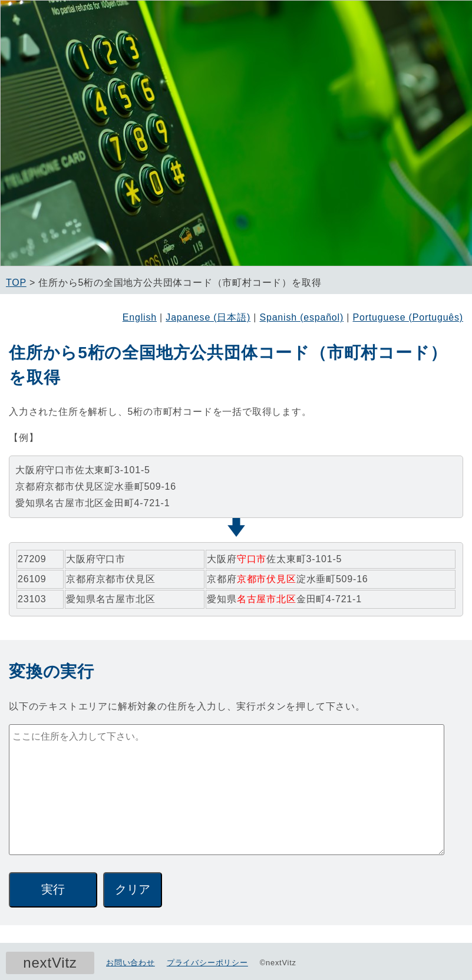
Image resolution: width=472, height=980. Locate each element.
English (140, 317)
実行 (53, 889)
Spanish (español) (301, 317)
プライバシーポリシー (207, 963)
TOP (16, 283)
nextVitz (50, 963)
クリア (133, 889)
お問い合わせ (131, 963)
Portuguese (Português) (408, 317)
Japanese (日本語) (208, 317)
